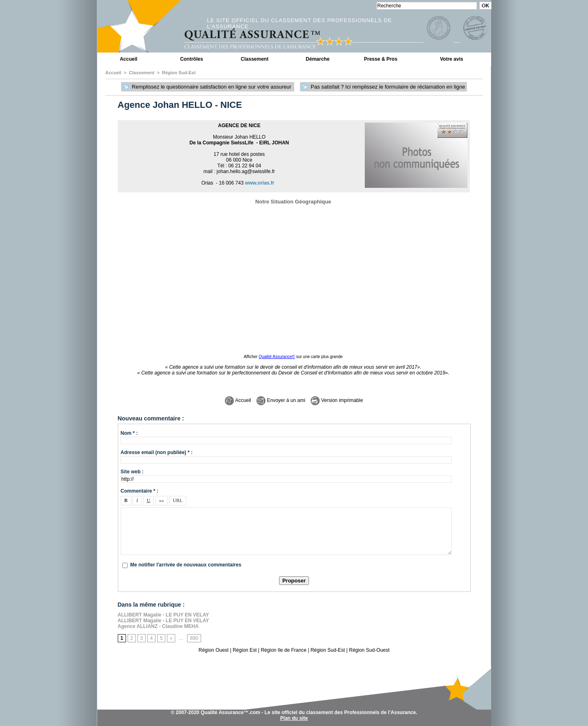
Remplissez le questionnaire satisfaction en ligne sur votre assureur (208, 87)
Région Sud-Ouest (370, 650)
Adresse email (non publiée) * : (157, 452)
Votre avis (451, 59)
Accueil (129, 59)
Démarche (318, 59)
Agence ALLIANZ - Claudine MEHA (158, 626)
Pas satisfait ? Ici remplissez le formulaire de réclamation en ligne (383, 87)
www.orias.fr (260, 183)
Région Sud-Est (179, 73)
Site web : (132, 472)
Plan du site (294, 718)
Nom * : (129, 433)
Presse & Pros (381, 59)
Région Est (245, 650)
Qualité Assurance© (277, 357)
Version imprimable (337, 400)
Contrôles (192, 59)
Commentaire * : (140, 491)
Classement (255, 59)
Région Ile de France (283, 650)
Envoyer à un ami (281, 400)
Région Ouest (214, 650)
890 (194, 638)
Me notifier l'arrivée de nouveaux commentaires (186, 565)
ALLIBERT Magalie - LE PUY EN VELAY (164, 615)
